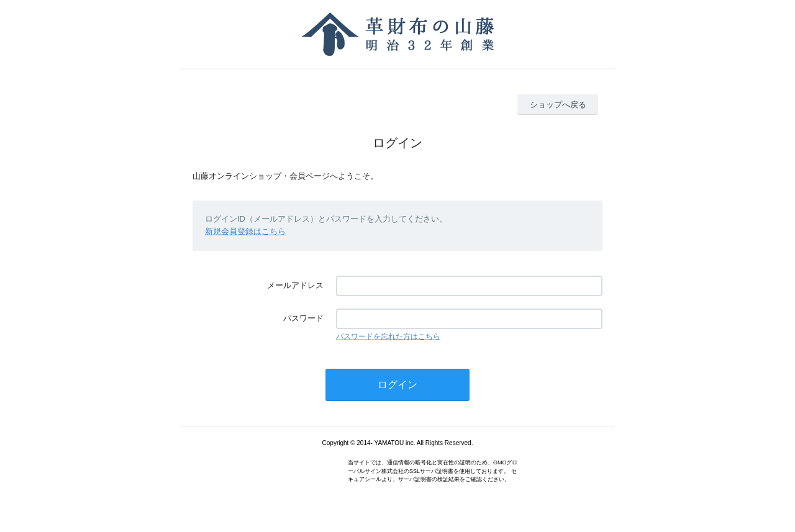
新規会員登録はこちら (245, 231)
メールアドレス (295, 285)
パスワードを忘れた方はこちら (388, 336)
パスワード (303, 318)
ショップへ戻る (558, 105)
